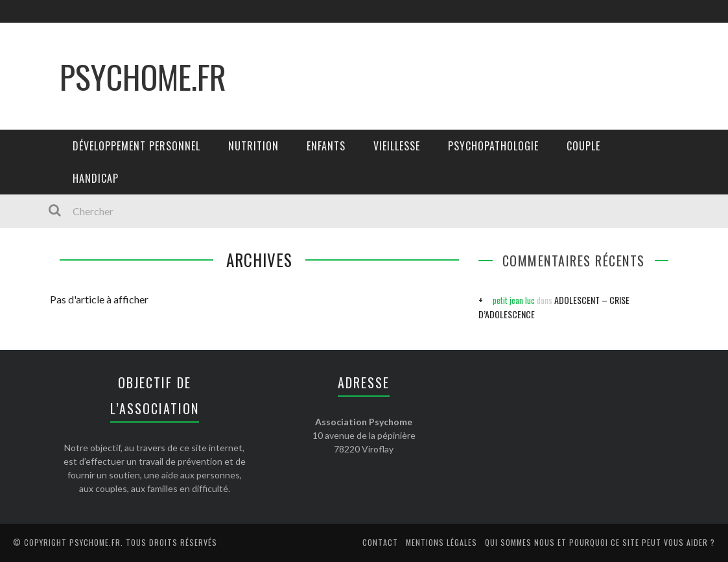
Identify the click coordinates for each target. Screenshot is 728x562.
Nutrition (253, 146)
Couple (583, 146)
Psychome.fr (143, 76)
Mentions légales (441, 542)
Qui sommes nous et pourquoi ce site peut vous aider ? (600, 542)
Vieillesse (397, 146)
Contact (380, 542)
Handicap (96, 178)
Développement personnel (136, 146)
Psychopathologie (493, 146)
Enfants (326, 146)
